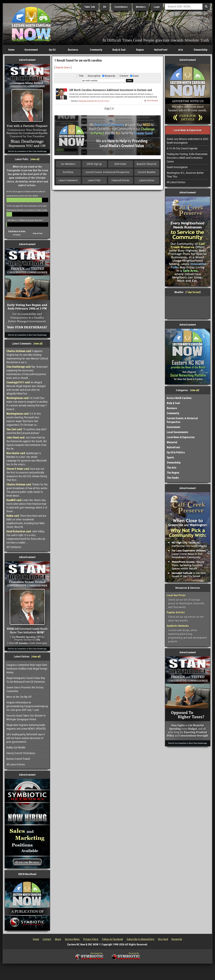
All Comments (14, 547)
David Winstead (152, 101)
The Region (173, 473)
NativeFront (161, 50)
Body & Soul (119, 50)
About (58, 939)
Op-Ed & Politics (176, 452)
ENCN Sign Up (94, 164)
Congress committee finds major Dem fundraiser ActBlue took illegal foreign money (27, 669)
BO (105, 7)
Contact (47, 939)
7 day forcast (193, 292)
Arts (181, 50)
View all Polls (38, 233)
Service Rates (72, 939)
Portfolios (68, 172)
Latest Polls (94, 180)
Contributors (121, 7)
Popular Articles (176, 612)
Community (96, 50)
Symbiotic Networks (178, 626)
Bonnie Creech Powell (18, 759)
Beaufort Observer (147, 164)
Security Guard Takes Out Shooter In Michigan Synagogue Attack (26, 717)
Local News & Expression (181, 437)
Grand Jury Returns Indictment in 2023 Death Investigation (188, 141)
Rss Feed (163, 939)
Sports (170, 457)
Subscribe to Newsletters (141, 939)
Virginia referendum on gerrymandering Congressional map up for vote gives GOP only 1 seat (27, 706)
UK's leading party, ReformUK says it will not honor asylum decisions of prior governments (26, 738)
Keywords (177, 939)
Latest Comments (68, 180)
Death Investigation (177, 167)
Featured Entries (121, 180)
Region (140, 50)
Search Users (63, 67)
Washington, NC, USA (188, 307)
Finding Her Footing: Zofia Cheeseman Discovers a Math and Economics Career (187, 158)
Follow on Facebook (113, 939)
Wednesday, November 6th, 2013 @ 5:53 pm (94, 101)
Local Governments (178, 432)
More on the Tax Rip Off (19, 697)
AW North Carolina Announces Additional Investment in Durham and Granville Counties (111, 92)
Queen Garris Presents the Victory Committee (25, 689)
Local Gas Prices (176, 595)
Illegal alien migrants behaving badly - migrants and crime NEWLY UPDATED (27, 727)
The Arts (172, 468)
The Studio (173, 478)
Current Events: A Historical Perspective (108, 172)
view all (35, 159)
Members (141, 7)
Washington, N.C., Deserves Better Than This (185, 175)
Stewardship (201, 50)
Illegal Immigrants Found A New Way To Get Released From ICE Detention (26, 680)
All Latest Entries (16, 764)
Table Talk (90, 7)
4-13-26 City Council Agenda (182, 148)
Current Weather (147, 172)
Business (73, 50)
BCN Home (121, 164)
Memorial (172, 442)
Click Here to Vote (17, 231)
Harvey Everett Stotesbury (21, 753)
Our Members (68, 164)
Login (157, 7)
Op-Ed (52, 50)
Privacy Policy (91, 939)
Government (31, 50)
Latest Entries (147, 180)
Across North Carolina (179, 398)
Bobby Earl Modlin (16, 747)
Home (11, 50)
